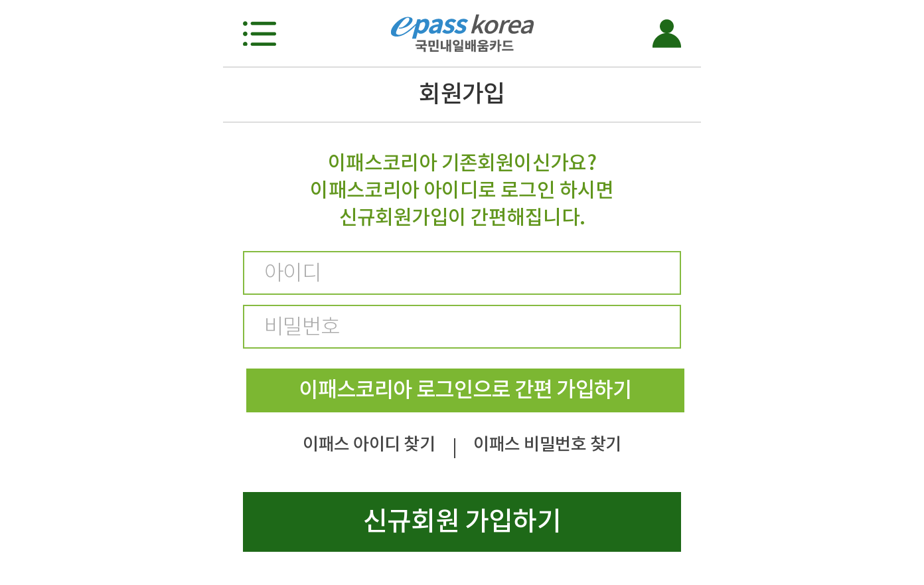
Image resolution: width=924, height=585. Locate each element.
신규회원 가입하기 (462, 521)
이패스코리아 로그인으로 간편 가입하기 (465, 389)
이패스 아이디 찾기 (369, 444)
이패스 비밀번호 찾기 (547, 444)
